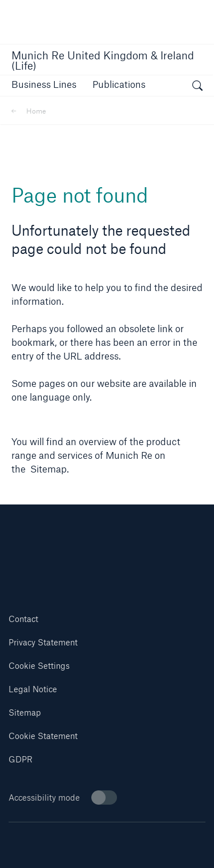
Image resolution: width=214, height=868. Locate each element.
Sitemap (25, 712)
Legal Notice (33, 689)
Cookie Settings (39, 666)
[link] (119, 84)
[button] (44, 84)
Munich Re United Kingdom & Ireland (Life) (103, 60)
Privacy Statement (43, 642)
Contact (23, 619)
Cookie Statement (43, 736)
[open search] (197, 87)
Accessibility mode (63, 798)
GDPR (21, 759)
